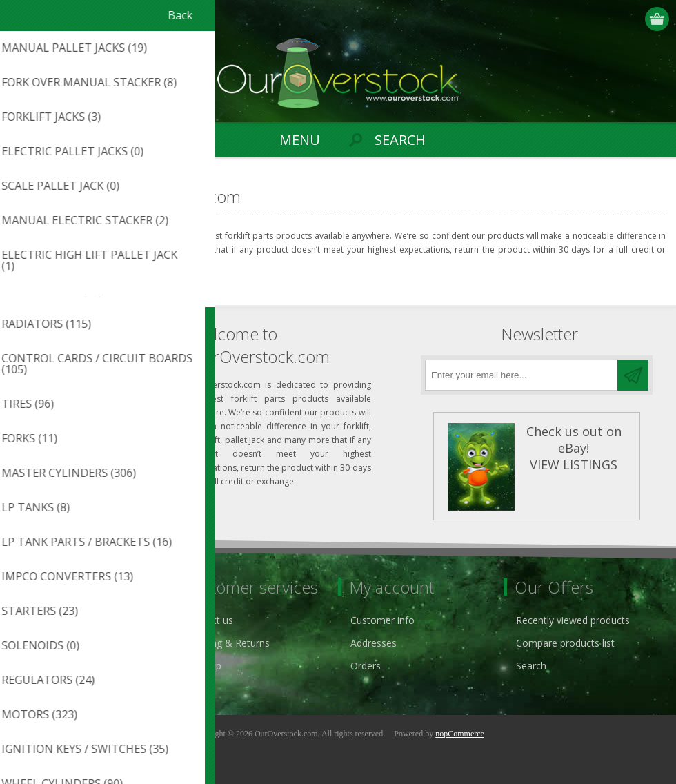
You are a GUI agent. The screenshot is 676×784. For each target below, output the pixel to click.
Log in (632, 19)
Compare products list (565, 643)
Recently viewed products (573, 620)
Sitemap (203, 666)
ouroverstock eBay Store (75, 643)
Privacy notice (50, 620)
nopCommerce (460, 734)
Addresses (374, 643)
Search (531, 666)
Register (605, 19)
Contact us (209, 620)
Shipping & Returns (227, 643)
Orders (366, 666)
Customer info (382, 620)
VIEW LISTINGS (574, 464)
